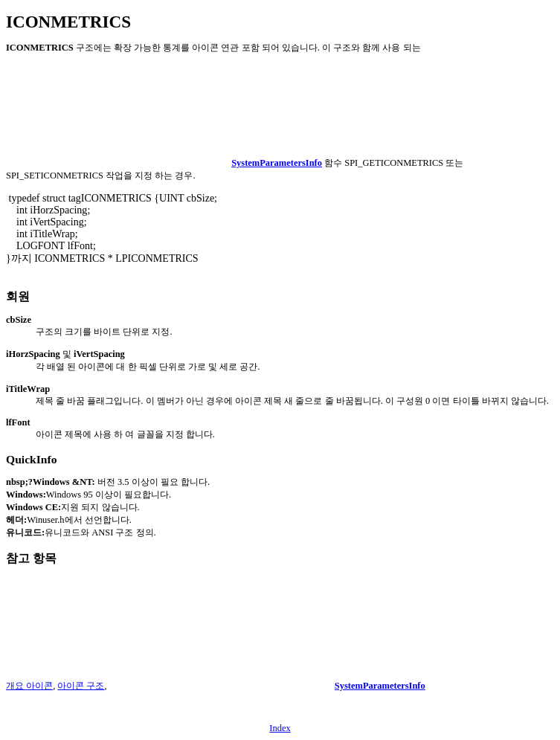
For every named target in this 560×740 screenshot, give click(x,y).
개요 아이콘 (29, 686)
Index (280, 728)
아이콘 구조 (81, 686)
